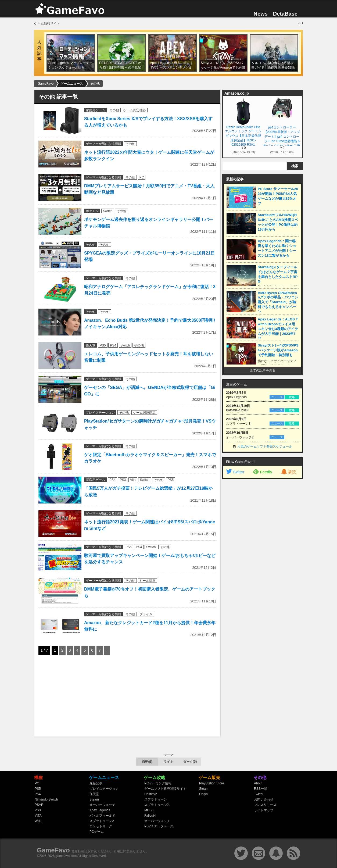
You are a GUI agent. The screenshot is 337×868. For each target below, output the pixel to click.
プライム (146, 614)
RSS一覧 (261, 789)
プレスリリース (265, 805)
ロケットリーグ (101, 826)
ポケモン (92, 211)
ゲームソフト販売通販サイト (165, 789)
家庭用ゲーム (95, 110)
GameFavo (53, 850)
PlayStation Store (212, 783)
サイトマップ (264, 810)
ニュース (277, 397)
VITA (38, 816)
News (261, 14)
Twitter (235, 472)
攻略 (292, 397)
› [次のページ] (107, 650)
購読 (288, 472)
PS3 (123, 480)
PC (142, 177)
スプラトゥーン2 (102, 821)
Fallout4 (150, 816)
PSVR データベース (159, 826)
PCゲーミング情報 (158, 783)
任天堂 (91, 345)
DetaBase (285, 14)
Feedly (262, 471)
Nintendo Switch (46, 799)
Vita (133, 480)
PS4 (113, 345)
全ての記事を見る (263, 370)
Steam (94, 799)
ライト (168, 762)
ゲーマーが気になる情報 (103, 144)
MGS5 (149, 810)
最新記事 (96, 783)
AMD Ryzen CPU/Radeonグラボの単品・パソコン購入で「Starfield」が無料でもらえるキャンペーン (278, 302)
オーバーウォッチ (102, 805)
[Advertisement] (79, 697)
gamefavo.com (66, 856)
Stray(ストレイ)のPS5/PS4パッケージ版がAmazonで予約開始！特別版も (278, 350)
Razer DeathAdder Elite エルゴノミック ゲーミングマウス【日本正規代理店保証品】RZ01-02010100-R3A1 (243, 135)
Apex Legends (100, 810)
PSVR (39, 805)
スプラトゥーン (156, 799)
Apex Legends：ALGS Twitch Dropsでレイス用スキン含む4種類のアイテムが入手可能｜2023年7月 (278, 329)
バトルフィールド (102, 816)
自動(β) (147, 762)
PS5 (103, 345)
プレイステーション (100, 413)
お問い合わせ (264, 799)
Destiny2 (151, 794)
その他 (114, 110)
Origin (203, 794)
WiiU (38, 821)
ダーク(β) (190, 762)
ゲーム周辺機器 (135, 110)
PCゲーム (97, 832)
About (258, 783)
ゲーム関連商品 (144, 413)
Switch (108, 211)
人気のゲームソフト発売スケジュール (265, 446)
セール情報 (148, 581)
